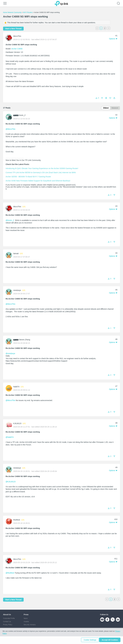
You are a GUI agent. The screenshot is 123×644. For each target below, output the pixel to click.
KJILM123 (17, 424)
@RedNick (10, 573)
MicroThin (17, 36)
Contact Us (7, 622)
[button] (114, 98)
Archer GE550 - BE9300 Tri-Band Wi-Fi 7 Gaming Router (28, 177)
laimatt (16, 254)
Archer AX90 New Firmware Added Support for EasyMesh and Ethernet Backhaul (38, 181)
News (26, 618)
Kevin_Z (22, 116)
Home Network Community (12, 12)
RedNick (17, 520)
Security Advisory (30, 625)
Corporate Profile (9, 618)
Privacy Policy (8, 625)
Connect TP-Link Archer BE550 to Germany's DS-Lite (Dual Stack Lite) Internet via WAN (41, 173)
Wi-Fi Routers (28, 12)
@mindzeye (10, 354)
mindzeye (17, 291)
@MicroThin (10, 129)
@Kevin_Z (10, 221)
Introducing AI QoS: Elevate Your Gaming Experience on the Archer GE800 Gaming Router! (42, 169)
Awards (26, 622)
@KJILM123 (11, 482)
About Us (7, 614)
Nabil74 (16, 387)
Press (26, 614)
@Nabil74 (10, 438)
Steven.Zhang (24, 340)
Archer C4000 (17, 49)
